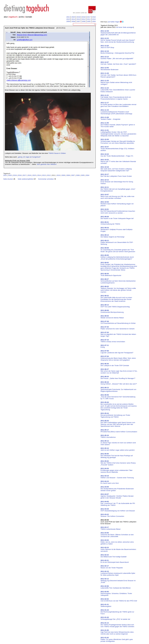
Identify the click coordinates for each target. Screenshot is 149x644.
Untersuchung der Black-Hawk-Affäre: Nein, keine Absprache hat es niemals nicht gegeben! (118, 358)
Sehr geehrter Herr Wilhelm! (47, 164)
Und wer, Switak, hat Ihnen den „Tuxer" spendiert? (118, 63)
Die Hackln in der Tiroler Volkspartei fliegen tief (117, 218)
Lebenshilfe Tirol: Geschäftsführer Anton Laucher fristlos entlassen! (118, 90)
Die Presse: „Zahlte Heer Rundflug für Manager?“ (118, 377)
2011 (89, 19)
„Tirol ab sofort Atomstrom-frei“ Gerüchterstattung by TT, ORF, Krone (118, 397)
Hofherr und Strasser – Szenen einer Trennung (117, 477)
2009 (68, 21)
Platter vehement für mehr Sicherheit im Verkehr (118, 328)
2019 (78, 17)
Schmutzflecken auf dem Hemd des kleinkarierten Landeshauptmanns (118, 281)
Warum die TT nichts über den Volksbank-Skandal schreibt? (118, 161)
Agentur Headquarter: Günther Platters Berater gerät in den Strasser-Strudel (117, 496)
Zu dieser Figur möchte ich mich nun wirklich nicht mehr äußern (118, 443)
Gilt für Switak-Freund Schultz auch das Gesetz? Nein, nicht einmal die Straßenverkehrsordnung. (118, 40)
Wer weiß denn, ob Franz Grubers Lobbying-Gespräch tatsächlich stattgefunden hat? (116, 169)
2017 (89, 17)
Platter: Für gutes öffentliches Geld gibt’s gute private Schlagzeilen (117, 639)
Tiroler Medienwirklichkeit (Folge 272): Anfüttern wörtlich (117, 149)
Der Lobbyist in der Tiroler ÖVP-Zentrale (115, 365)
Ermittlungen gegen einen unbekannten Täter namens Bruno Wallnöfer (117, 470)
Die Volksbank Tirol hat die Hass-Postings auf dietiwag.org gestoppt (117, 456)
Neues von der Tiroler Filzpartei (112, 567)
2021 (68, 17)
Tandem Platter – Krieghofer (110, 118)
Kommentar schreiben (47, 179)
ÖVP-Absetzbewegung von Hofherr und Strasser (118, 510)
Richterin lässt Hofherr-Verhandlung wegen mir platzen (117, 204)
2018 (84, 17)
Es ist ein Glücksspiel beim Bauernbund (115, 561)
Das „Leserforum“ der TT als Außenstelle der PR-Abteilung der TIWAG (118, 503)
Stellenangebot (106, 605)
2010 (94, 19)
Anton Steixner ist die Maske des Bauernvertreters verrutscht (118, 549)
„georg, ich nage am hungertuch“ (29, 157)
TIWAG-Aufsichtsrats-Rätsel (110, 528)
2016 (94, 17)
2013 (78, 19)
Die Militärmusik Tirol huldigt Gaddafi (113, 556)
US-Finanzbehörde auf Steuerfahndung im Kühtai (118, 322)
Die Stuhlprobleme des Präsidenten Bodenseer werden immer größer (117, 489)
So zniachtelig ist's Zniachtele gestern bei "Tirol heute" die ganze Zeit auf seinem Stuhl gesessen (118, 250)
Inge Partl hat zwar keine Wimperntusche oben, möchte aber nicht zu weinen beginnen (117, 632)
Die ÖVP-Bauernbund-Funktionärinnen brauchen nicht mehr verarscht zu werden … (118, 211)
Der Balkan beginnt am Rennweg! (112, 236)
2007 (78, 21)
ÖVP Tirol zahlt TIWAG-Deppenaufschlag (115, 306)
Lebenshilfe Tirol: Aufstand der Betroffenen (116, 587)
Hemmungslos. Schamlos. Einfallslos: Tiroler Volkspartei (116, 593)
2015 (68, 19)
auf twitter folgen (114, 22)
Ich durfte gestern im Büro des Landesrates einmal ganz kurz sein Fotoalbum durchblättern (118, 104)
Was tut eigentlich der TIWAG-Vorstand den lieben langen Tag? (118, 334)
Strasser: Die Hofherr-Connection (112, 515)
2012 (84, 19)
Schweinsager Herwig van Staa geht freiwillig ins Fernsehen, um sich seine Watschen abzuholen (118, 141)
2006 (84, 21)
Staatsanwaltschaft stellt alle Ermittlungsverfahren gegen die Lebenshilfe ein (118, 33)
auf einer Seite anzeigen (125, 27)
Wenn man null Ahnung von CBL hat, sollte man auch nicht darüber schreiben (117, 196)
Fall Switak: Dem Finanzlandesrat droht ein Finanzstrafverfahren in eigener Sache (116, 97)
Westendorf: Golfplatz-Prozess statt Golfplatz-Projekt (117, 229)
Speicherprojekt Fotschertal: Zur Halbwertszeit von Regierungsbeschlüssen (118, 389)
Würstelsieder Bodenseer (110, 69)
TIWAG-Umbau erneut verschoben (113, 341)
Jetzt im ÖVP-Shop (107, 47)
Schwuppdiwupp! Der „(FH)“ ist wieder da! (115, 618)
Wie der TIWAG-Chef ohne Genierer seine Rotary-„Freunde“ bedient (118, 463)
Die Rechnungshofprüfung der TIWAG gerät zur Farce (117, 612)
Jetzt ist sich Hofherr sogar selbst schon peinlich (118, 449)
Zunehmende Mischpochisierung (112, 311)
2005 (89, 21)
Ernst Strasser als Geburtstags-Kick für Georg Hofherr (117, 182)
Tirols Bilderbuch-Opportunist (111, 275)
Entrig (105, 346)
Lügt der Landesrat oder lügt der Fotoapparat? (117, 352)
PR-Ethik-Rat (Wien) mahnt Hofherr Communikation (119, 431)
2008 (73, 21)
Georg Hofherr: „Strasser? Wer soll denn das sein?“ (119, 383)
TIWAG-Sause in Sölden (57, 153)
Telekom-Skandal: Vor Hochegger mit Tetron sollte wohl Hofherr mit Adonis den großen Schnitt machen (118, 289)
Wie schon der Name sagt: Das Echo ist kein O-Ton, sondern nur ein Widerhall (119, 371)
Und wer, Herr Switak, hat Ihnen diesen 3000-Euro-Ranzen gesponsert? (119, 75)
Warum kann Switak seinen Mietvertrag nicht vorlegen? (116, 82)
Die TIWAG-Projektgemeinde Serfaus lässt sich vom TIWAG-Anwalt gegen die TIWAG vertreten (117, 625)
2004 (94, 21)
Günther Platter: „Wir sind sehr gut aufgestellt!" (117, 58)
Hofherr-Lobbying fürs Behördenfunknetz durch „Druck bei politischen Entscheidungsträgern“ (117, 257)
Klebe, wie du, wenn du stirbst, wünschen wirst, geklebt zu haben (117, 542)
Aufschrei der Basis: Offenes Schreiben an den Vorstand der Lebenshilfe (117, 535)
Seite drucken (9, 179)
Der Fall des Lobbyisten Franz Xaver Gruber (116, 175)
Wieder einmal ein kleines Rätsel (112, 317)
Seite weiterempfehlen (27, 179)
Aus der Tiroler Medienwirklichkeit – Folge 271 (117, 155)
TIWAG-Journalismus (108, 436)
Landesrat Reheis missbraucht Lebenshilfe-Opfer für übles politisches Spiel (118, 573)
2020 (73, 17)
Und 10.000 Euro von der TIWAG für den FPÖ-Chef (119, 600)
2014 (73, 19)
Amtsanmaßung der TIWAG (110, 223)
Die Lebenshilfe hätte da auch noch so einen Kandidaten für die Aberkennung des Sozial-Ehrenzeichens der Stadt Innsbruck (116, 298)
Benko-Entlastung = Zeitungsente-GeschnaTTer (117, 52)
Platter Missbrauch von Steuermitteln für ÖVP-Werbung (117, 242)
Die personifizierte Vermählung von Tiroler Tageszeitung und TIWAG (115, 415)
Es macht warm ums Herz (110, 482)
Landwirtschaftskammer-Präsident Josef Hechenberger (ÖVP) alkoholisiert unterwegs (116, 112)
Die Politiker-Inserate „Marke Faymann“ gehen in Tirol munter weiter (118, 125)
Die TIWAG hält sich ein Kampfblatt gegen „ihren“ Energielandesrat (118, 189)
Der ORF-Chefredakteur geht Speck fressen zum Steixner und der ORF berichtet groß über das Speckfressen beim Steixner (118, 423)
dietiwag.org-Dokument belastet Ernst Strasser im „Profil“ (118, 581)
